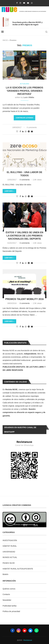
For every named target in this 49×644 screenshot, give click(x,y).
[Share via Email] (32, 131)
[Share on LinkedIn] (23, 131)
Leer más (9, 191)
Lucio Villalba (29, 97)
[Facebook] (17, 3)
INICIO (5, 40)
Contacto (6, 594)
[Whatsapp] (32, 3)
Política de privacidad (11, 611)
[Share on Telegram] (29, 131)
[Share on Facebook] (20, 131)
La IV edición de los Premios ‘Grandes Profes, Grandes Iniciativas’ (24, 91)
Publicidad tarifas (10, 606)
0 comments (32, 127)
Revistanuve (28, 640)
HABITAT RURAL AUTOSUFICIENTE (18, 569)
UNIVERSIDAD (9, 552)
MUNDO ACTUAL (10, 557)
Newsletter (7, 600)
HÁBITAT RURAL (10, 546)
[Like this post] (17, 131)
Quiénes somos (9, 589)
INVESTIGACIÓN (10, 540)
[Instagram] (20, 3)
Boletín (5, 574)
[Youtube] (24, 3)
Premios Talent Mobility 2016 (24, 299)
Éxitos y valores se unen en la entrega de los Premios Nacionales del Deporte (25, 236)
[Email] (28, 3)
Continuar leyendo (24, 118)
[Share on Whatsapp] (26, 131)
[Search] (46, 32)
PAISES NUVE (9, 563)
